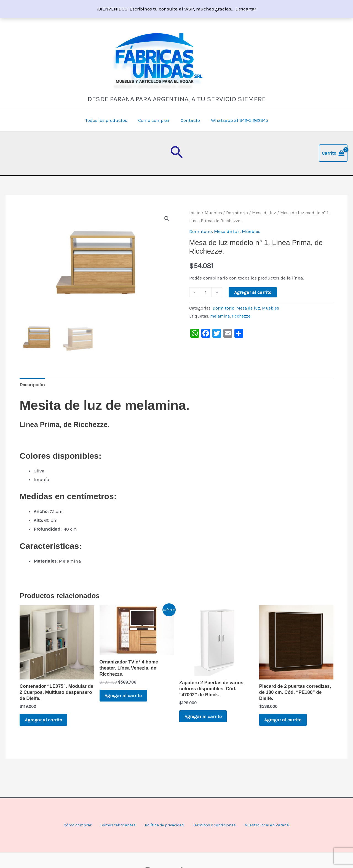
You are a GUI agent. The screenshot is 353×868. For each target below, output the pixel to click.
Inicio (195, 213)
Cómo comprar (71, 825)
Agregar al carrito (253, 292)
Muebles (213, 213)
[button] (177, 153)
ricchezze (241, 316)
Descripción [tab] (32, 383)
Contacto (189, 120)
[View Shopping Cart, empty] (333, 153)
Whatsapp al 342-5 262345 (237, 120)
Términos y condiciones (214, 825)
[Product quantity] (206, 292)
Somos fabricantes (112, 825)
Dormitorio (237, 213)
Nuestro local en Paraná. (271, 825)
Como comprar (155, 120)
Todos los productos (109, 120)
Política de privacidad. (161, 825)
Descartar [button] (246, 9)
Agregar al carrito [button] (46, 720)
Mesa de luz (264, 213)
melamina (220, 316)
